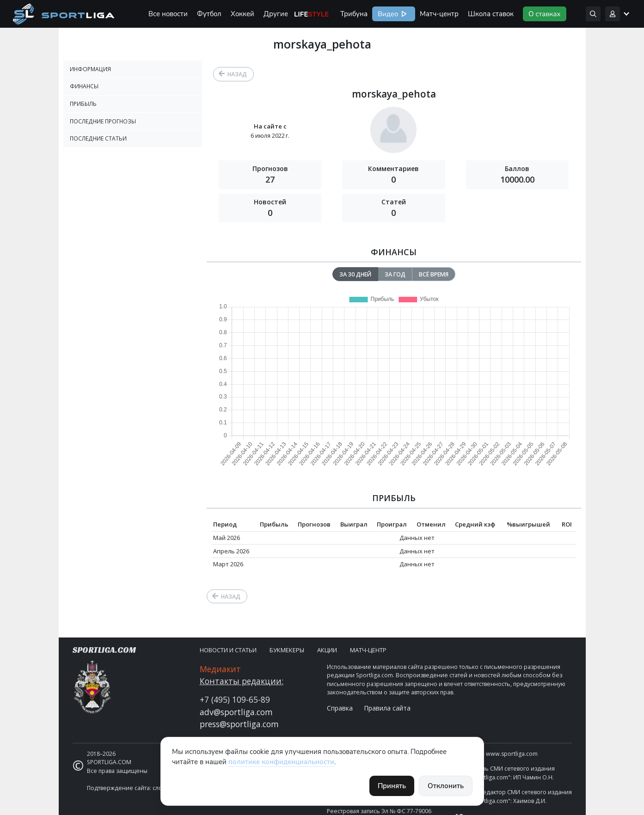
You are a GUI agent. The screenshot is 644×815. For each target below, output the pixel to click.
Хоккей (242, 14)
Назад (237, 74)
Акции (327, 650)
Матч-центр (439, 14)
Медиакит (220, 669)
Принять (392, 786)
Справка (340, 708)
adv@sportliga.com (236, 712)
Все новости (168, 14)
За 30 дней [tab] (355, 274)
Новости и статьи (228, 650)
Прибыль (83, 104)
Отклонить (446, 786)
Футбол (209, 14)
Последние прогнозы (103, 121)
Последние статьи (98, 138)
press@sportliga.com (239, 724)
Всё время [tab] (434, 274)
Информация (90, 69)
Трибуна (354, 14)
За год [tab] (395, 274)
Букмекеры (287, 650)
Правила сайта (387, 708)
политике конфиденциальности (281, 762)
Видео (387, 14)
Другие (276, 14)
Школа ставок (491, 14)
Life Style (312, 14)
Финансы (84, 86)
